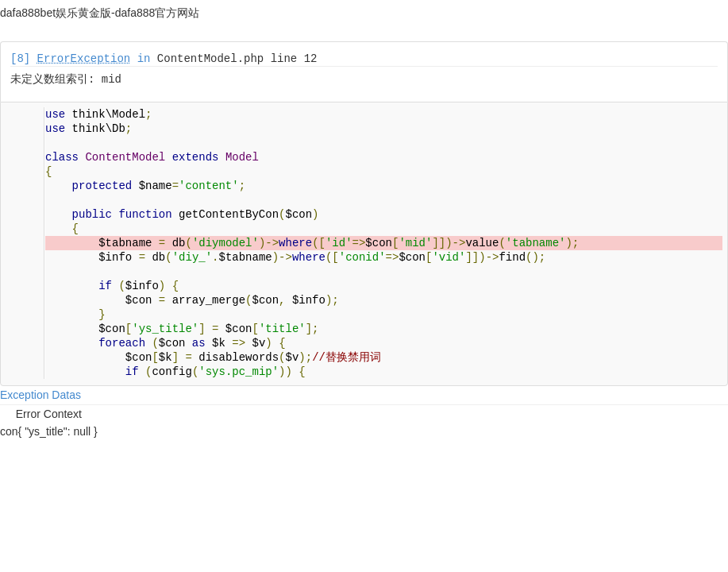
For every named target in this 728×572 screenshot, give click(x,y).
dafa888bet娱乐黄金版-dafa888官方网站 (100, 13)
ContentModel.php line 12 (237, 59)
